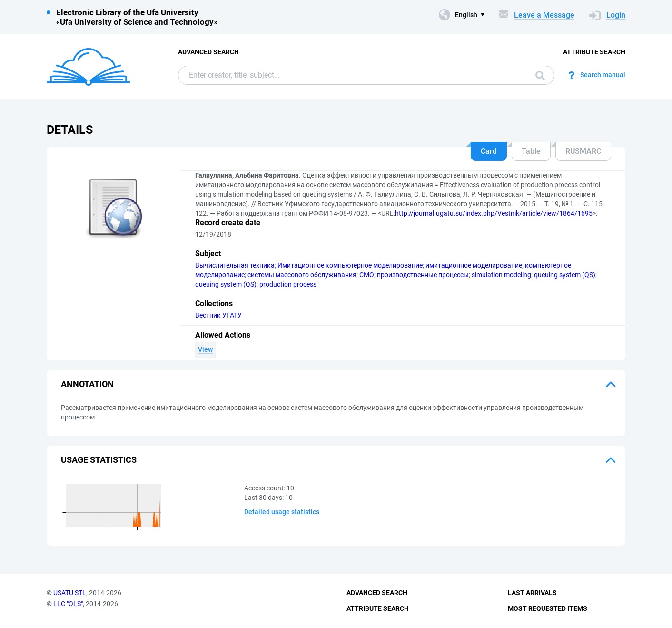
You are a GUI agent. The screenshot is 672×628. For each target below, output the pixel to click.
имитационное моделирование (474, 265)
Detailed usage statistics (282, 512)
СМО (367, 275)
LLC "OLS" (68, 604)
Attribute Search (594, 52)
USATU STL (70, 593)
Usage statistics (99, 460)
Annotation (87, 384)
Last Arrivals (532, 593)
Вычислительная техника (235, 265)
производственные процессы (423, 275)
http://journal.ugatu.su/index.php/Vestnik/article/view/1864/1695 (494, 213)
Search (540, 76)
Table (531, 151)
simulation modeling (501, 275)
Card (489, 151)
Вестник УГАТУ (218, 315)
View (205, 349)
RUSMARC (583, 151)
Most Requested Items (548, 608)
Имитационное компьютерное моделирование (350, 265)
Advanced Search (208, 52)
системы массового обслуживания (302, 275)
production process (288, 284)
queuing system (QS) (565, 275)
